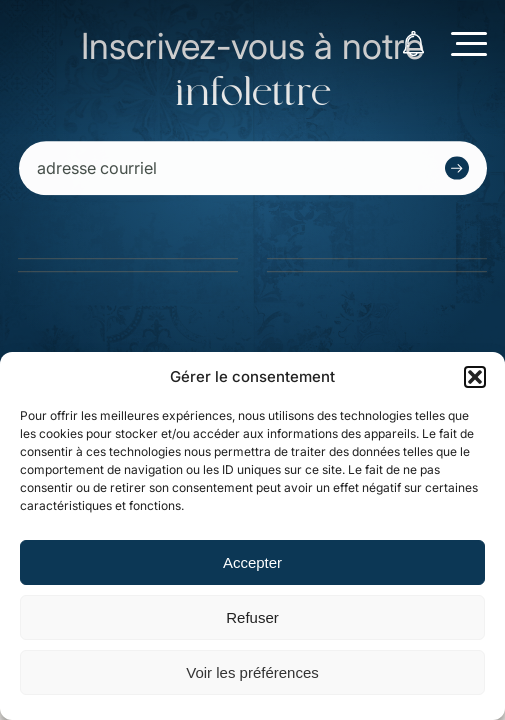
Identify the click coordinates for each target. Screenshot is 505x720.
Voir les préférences (252, 672)
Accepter (252, 562)
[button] (475, 377)
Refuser (252, 617)
